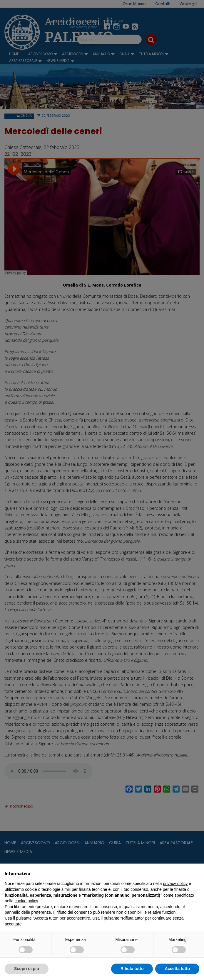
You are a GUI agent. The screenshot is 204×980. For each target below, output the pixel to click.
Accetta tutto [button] (177, 969)
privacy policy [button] (175, 883)
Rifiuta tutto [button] (132, 969)
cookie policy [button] (26, 901)
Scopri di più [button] (27, 969)
